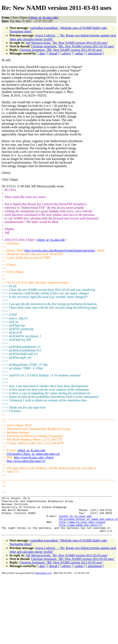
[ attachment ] (95, 53)
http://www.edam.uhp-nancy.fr (26, 461)
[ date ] (42, 53)
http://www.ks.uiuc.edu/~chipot (34, 457)
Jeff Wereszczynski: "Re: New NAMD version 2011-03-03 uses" (67, 43)
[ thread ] (53, 53)
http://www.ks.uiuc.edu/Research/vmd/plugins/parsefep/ (60, 250)
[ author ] (79, 53)
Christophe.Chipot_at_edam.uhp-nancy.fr (33, 454)
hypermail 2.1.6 (43, 582)
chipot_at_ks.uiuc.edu (51, 240)
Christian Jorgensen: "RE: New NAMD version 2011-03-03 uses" (73, 46)
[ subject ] (66, 53)
